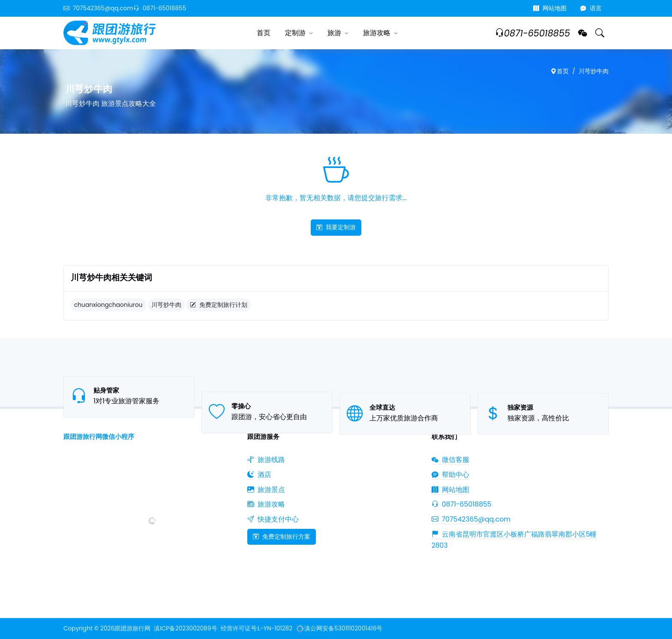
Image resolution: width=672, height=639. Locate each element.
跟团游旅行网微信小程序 (99, 436)
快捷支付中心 (273, 519)
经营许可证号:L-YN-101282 (256, 628)
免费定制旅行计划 (219, 305)
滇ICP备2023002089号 (185, 628)
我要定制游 (336, 227)
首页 (264, 33)
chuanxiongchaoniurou (108, 305)
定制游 (295, 33)
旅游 (334, 33)
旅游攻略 (377, 33)
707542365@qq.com (98, 8)
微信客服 (450, 460)
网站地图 (550, 8)
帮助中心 (450, 475)
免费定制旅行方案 (282, 537)
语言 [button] (591, 8)
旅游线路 (266, 460)
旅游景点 (266, 490)
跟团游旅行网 (132, 628)
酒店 (259, 475)
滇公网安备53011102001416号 (339, 628)
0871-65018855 (160, 8)
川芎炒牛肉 (594, 71)
